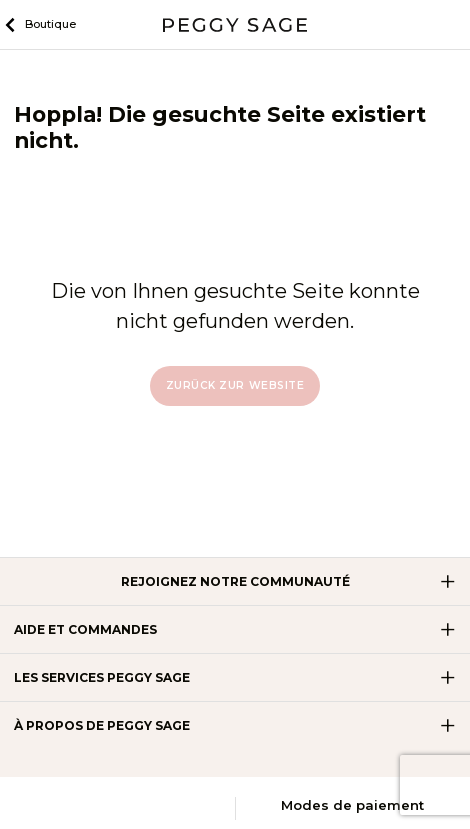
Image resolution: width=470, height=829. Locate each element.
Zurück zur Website (235, 385)
